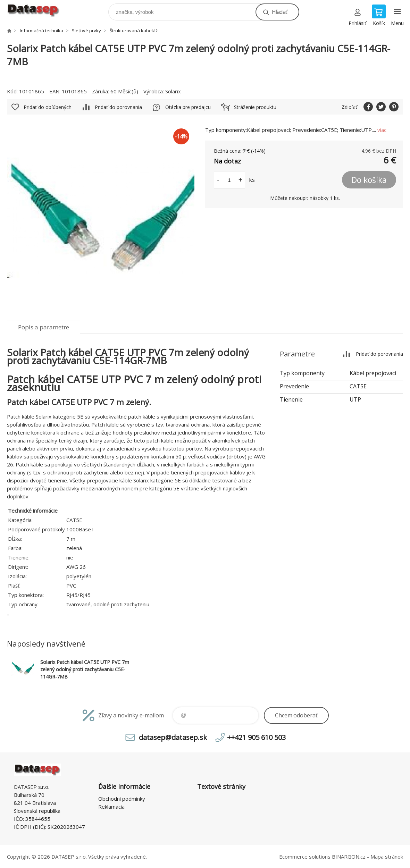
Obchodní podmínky (122, 799)
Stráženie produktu (255, 107)
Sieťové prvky (86, 31)
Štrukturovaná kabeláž (134, 31)
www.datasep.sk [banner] (38, 10)
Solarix (173, 91)
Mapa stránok (387, 857)
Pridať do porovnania (118, 107)
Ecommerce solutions (305, 857)
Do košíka (369, 180)
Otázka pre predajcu (188, 107)
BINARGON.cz (349, 857)
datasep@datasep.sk (173, 737)
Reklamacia (111, 807)
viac (382, 130)
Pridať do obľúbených (48, 107)
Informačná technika (41, 31)
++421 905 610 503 (256, 737)
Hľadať (279, 12)
